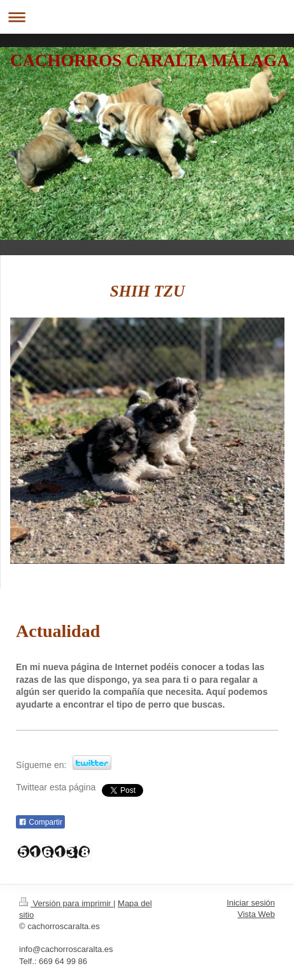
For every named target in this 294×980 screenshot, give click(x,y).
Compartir (40, 822)
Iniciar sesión (251, 903)
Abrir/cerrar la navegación (147, 17)
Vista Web (256, 914)
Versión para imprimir (66, 903)
